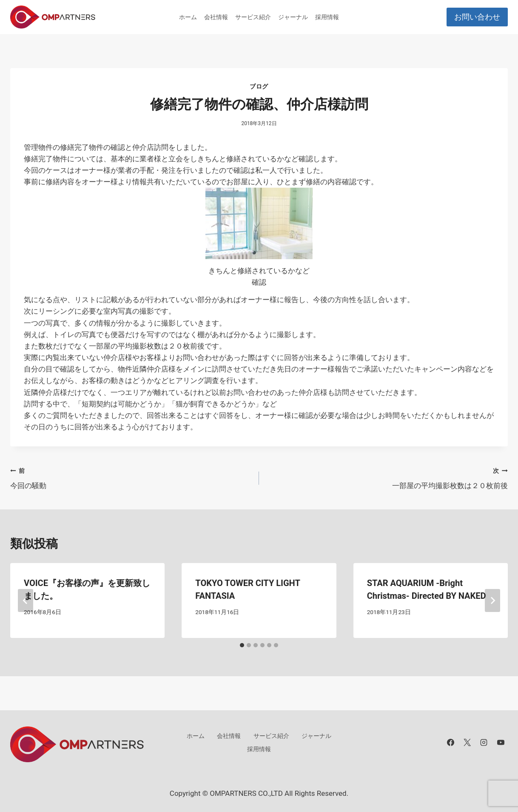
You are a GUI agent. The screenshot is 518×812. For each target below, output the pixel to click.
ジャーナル (293, 17)
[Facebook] (451, 743)
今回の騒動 (131, 477)
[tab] (242, 645)
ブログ (259, 86)
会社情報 (216, 17)
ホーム (188, 17)
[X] (467, 743)
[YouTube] (501, 743)
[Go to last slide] (26, 600)
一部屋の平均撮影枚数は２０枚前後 (387, 477)
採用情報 (327, 17)
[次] (492, 600)
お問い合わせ (477, 17)
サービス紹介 (253, 17)
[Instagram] (484, 743)
